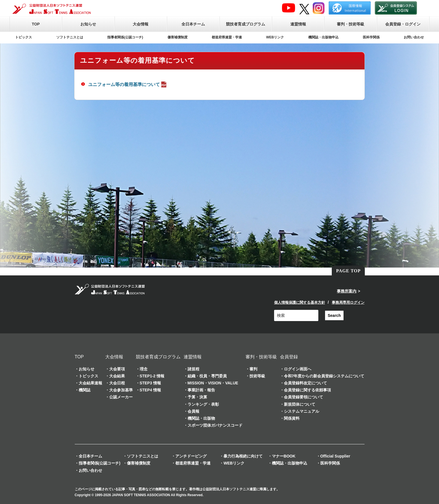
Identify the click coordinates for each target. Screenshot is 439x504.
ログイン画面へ (298, 369)
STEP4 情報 (150, 390)
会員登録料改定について (305, 383)
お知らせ (88, 24)
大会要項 (117, 369)
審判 (253, 369)
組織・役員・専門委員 (207, 376)
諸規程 (193, 369)
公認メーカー (121, 397)
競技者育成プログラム (246, 24)
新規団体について (300, 404)
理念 (144, 369)
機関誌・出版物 (201, 418)
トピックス (24, 37)
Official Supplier (335, 456)
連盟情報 (298, 24)
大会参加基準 (121, 390)
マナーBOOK (284, 456)
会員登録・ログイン (403, 24)
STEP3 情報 (150, 383)
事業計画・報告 (201, 390)
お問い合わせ (414, 37)
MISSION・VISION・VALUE (213, 383)
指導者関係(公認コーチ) (125, 37)
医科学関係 (371, 37)
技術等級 (257, 376)
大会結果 (117, 376)
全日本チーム (193, 24)
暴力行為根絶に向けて (243, 456)
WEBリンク (275, 37)
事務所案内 (347, 291)
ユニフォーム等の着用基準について (128, 84)
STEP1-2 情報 (152, 376)
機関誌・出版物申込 (323, 37)
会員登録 (289, 357)
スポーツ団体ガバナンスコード (215, 425)
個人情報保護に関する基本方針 (300, 302)
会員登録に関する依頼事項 (307, 390)
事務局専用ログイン (348, 302)
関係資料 (292, 418)
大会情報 (141, 24)
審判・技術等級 (351, 24)
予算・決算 (197, 397)
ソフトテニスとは (70, 37)
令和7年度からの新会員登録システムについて (324, 376)
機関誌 (85, 390)
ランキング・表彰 (203, 404)
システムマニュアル (302, 411)
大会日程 (117, 383)
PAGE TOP (348, 271)
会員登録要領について (303, 397)
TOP (36, 24)
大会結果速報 (90, 383)
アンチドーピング (191, 456)
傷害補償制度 (178, 37)
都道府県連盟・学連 (227, 37)
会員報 (193, 411)
